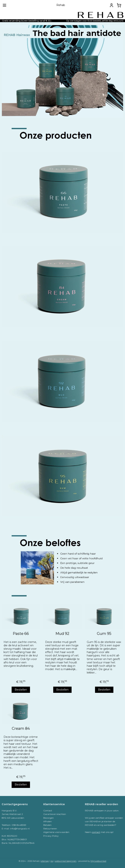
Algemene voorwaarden (56, 832)
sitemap (45, 861)
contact (96, 832)
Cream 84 (21, 729)
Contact (48, 811)
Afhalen (48, 821)
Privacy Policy (51, 836)
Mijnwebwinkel (98, 861)
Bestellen (21, 690)
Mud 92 (62, 634)
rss (52, 861)
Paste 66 (21, 634)
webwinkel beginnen (66, 861)
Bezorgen (49, 818)
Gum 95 (104, 634)
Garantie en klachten (55, 814)
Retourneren (50, 829)
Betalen (47, 825)
